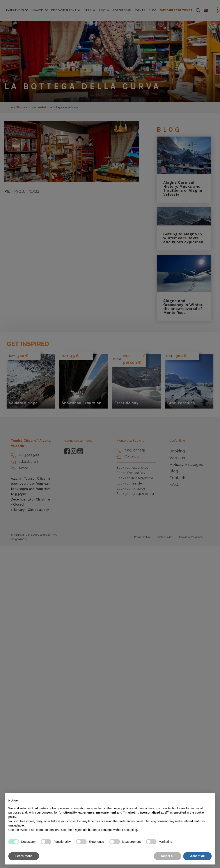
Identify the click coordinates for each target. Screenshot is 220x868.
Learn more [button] (24, 856)
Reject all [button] (168, 856)
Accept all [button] (197, 856)
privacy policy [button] (122, 808)
